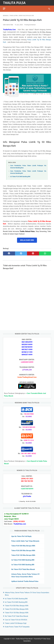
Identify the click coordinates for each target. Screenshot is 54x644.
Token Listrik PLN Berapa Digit (16, 623)
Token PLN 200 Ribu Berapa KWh (23, 550)
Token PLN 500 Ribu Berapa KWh (23, 546)
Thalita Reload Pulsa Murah (24, 639)
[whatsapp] (45, 253)
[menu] (4, 9)
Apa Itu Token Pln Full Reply (21, 536)
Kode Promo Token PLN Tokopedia (17, 627)
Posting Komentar (30, 25)
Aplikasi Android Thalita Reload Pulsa (25, 581)
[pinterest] (33, 253)
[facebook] (9, 253)
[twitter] (21, 253)
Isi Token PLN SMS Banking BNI (20, 176)
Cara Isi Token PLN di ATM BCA (16, 620)
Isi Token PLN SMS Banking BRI (23, 565)
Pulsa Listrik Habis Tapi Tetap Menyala (25, 541)
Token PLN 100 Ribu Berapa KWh (23, 555)
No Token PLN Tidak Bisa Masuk (23, 569)
